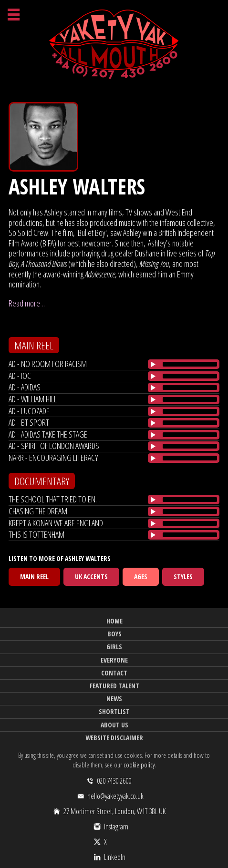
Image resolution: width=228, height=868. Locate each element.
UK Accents (91, 577)
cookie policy (139, 765)
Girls (114, 647)
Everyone (114, 660)
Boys (114, 634)
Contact (114, 673)
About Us (114, 725)
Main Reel (34, 577)
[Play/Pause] (153, 364)
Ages (141, 577)
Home (114, 621)
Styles (183, 577)
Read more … (28, 303)
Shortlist (114, 711)
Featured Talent (114, 686)
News (114, 699)
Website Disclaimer (114, 738)
